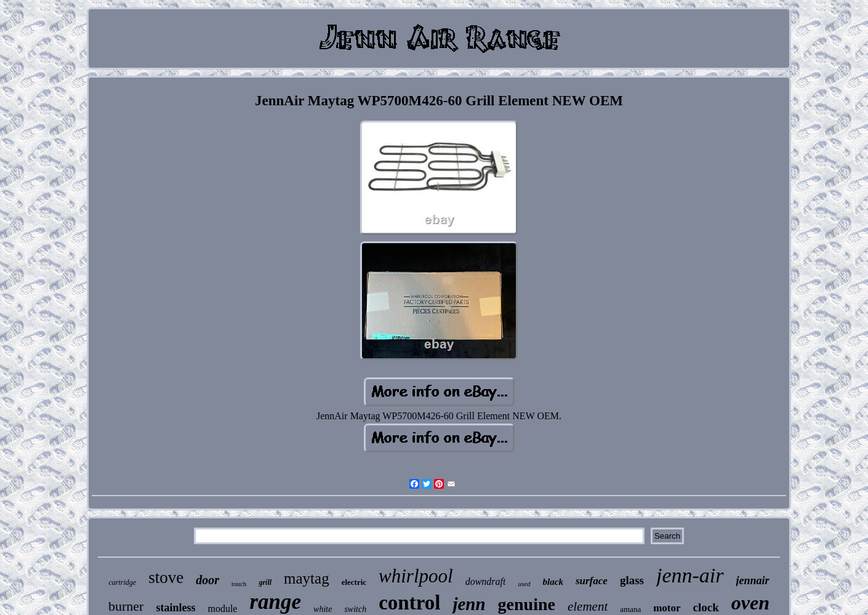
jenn (469, 604)
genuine (527, 604)
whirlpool (416, 576)
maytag (307, 578)
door (207, 580)
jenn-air (690, 575)
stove (166, 577)
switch (355, 609)
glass (632, 580)
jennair (753, 581)
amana (630, 609)
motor (667, 608)
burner (126, 606)
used (524, 584)
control (409, 603)
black (553, 582)
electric (354, 582)
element (588, 606)
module (222, 609)
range (275, 602)
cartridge (122, 582)
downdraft (486, 581)
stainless (175, 608)
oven (750, 603)
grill (265, 582)
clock (706, 607)
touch (239, 584)
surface (592, 581)
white (323, 609)
